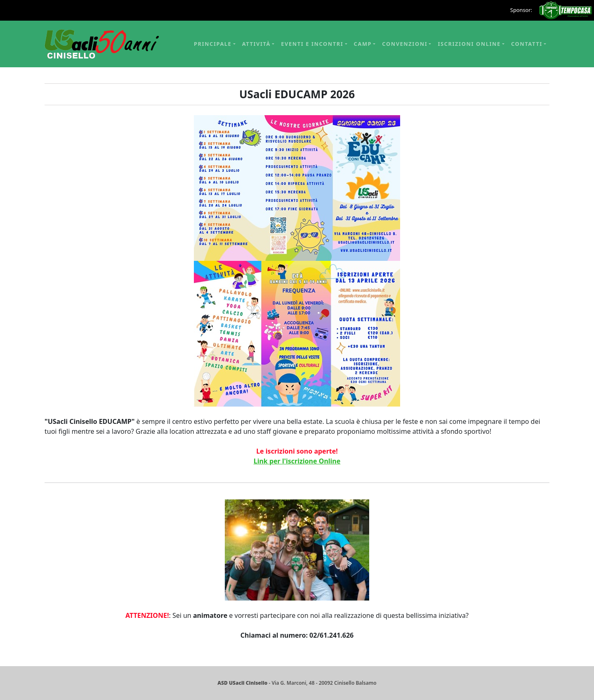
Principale (213, 44)
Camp (363, 44)
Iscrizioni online (469, 44)
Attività (256, 44)
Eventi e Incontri (312, 44)
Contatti (527, 44)
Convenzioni (405, 44)
